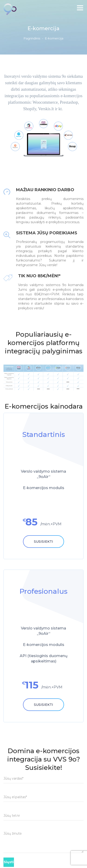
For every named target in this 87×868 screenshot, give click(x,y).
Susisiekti (43, 542)
